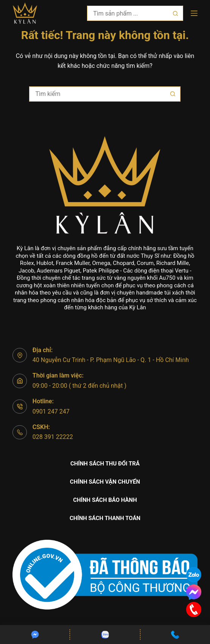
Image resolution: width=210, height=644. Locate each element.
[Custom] (35, 635)
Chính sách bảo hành (105, 500)
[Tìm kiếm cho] (128, 13)
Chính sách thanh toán (105, 518)
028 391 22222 (53, 437)
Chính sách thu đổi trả (105, 464)
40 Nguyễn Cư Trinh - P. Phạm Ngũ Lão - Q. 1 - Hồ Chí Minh (111, 360)
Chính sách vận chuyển (105, 482)
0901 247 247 (51, 411)
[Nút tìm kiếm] (176, 13)
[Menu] (194, 13)
